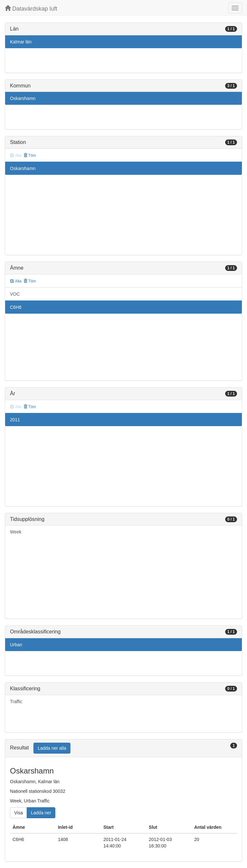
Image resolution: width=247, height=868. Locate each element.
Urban (16, 645)
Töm (30, 156)
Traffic (16, 702)
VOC (15, 294)
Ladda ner (41, 813)
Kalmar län (21, 42)
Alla (16, 281)
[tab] (123, 748)
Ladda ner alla (52, 748)
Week (16, 532)
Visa (18, 813)
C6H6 (16, 307)
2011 (15, 420)
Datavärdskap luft (31, 9)
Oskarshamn (23, 98)
